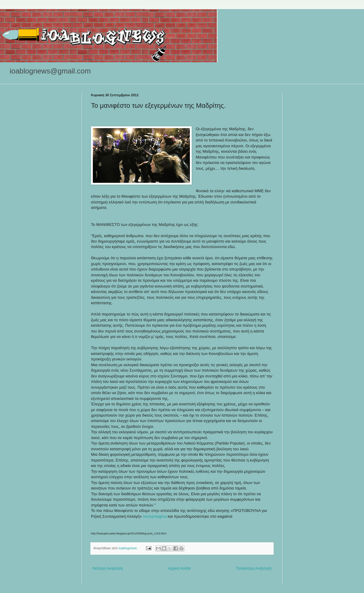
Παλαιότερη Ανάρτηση (254, 568)
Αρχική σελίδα (179, 568)
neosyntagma (155, 516)
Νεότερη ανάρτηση (108, 568)
